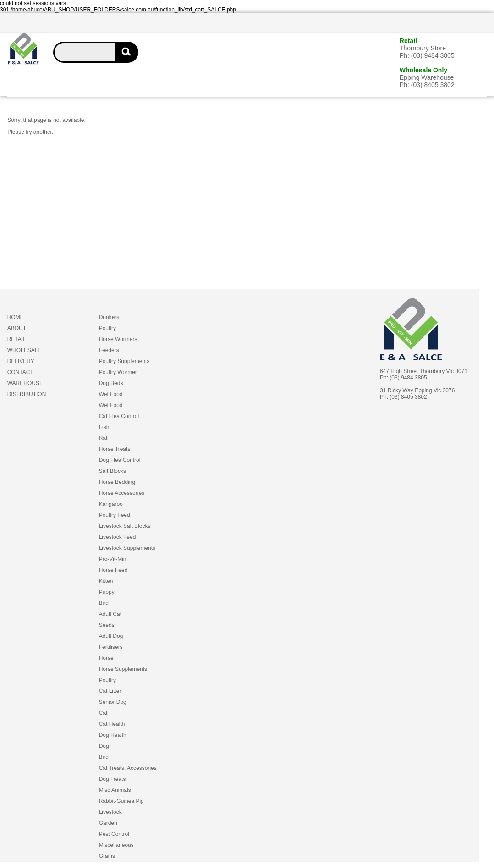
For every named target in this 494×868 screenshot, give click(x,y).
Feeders (109, 350)
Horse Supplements (123, 669)
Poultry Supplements (124, 361)
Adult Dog (111, 636)
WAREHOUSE (25, 383)
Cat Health (112, 724)
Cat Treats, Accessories (128, 768)
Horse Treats (115, 449)
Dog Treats (113, 779)
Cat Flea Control (119, 416)
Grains (107, 856)
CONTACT (20, 372)
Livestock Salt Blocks (125, 526)
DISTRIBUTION (27, 394)
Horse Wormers (118, 339)
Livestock (110, 812)
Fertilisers (111, 647)
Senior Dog (113, 702)
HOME (16, 317)
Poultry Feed (115, 515)
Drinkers (109, 317)
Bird (104, 603)
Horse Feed (113, 570)
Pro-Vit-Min (113, 559)
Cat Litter (110, 691)
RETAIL (17, 339)
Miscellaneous (116, 845)
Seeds (107, 625)
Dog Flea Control (120, 460)
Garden (108, 823)
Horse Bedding (117, 482)
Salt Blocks (113, 471)
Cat (103, 713)
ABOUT (17, 328)
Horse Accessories (122, 493)
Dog (104, 746)
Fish (104, 427)
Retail (408, 41)
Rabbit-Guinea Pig (121, 801)
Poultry (107, 328)
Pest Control (114, 834)
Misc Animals (115, 790)
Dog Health (113, 735)
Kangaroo (111, 504)
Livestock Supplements (127, 548)
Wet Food (111, 394)
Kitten (106, 581)
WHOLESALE (25, 350)
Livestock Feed (118, 537)
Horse (106, 658)
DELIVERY (21, 361)
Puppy (107, 592)
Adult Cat (110, 614)
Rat (103, 438)
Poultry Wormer (118, 372)
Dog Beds (111, 383)
